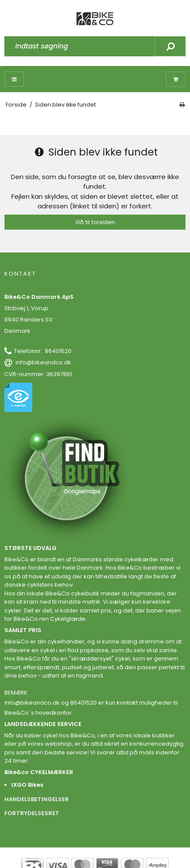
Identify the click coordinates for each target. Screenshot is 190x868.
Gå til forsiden (95, 222)
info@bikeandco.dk (43, 362)
